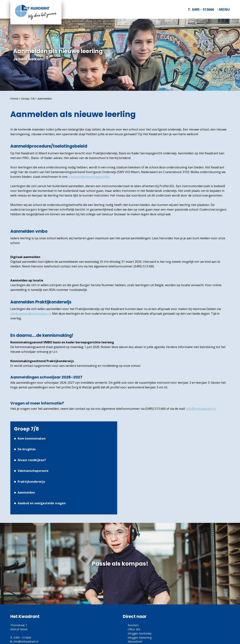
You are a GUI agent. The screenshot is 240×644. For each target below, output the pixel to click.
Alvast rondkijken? (32, 460)
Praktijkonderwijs (31, 482)
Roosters (133, 625)
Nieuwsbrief (135, 641)
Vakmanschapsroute (33, 471)
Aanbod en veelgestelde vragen (42, 503)
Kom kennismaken (32, 438)
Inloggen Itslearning (140, 638)
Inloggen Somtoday (140, 633)
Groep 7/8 (28, 98)
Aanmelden (45, 98)
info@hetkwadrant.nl (201, 409)
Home (14, 98)
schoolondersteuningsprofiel (89, 177)
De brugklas (27, 449)
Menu (224, 9)
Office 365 (134, 629)
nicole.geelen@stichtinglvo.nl (31, 314)
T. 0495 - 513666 (201, 9)
